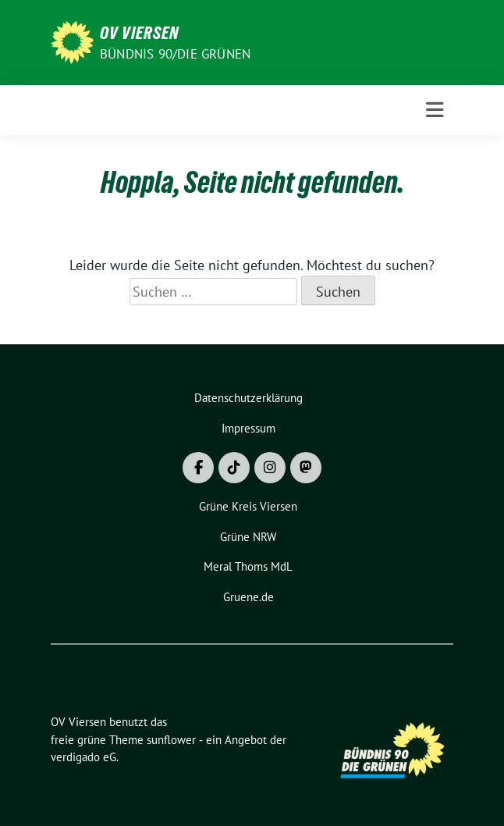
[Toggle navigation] (435, 110)
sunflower (171, 740)
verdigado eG (83, 757)
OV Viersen (139, 33)
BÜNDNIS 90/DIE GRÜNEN (175, 54)
